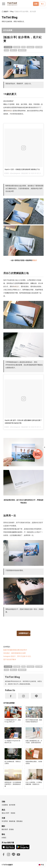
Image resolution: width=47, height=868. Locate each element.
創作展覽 (12, 805)
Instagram (30, 47)
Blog (12, 11)
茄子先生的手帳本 (10, 660)
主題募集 (5, 805)
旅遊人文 (13, 50)
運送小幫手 (6, 813)
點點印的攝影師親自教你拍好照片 (15, 650)
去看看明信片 (24, 633)
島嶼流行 (10, 111)
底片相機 (39, 47)
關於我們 (5, 829)
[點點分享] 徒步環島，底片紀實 (26, 11)
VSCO (6, 50)
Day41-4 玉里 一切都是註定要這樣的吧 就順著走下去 (22, 169)
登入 (42, 4)
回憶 (23, 47)
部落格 (11, 829)
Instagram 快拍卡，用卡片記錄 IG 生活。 (18, 656)
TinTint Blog (10, 17)
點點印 (5, 11)
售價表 (13, 813)
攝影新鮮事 (22, 50)
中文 (42, 865)
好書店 (4, 838)
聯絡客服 (12, 821)
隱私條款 (20, 821)
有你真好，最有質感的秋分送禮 (14, 653)
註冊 (36, 4)
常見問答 (5, 821)
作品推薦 (17, 47)
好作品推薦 (8, 30)
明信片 (35, 260)
